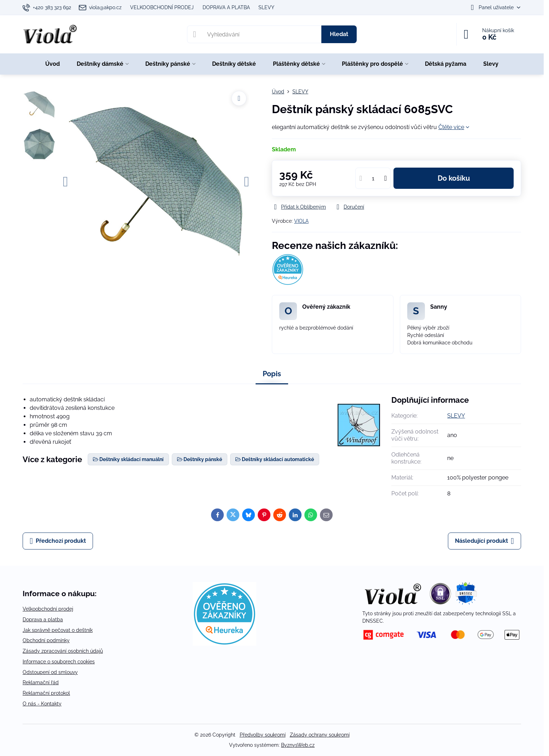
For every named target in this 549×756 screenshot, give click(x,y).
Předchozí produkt (58, 541)
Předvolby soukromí (263, 735)
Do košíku (454, 178)
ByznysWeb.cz (298, 745)
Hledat (339, 34)
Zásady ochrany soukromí (320, 735)
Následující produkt (484, 541)
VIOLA (301, 221)
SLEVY (456, 416)
